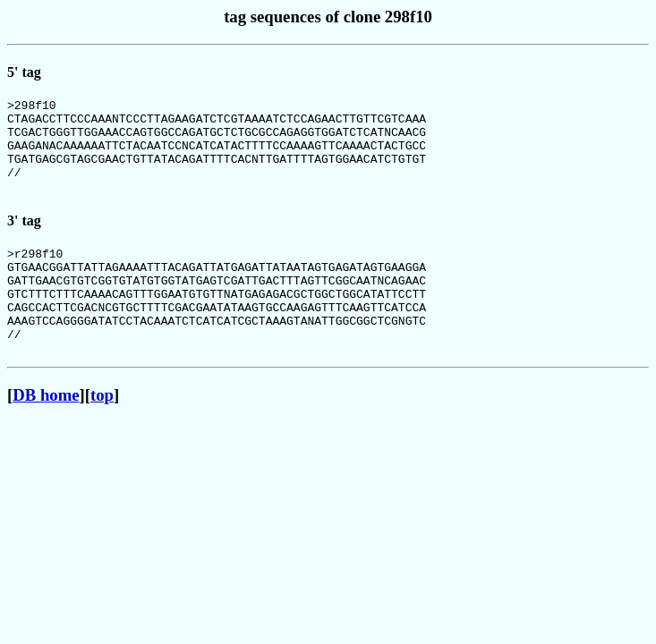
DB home (46, 435)
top (102, 435)
